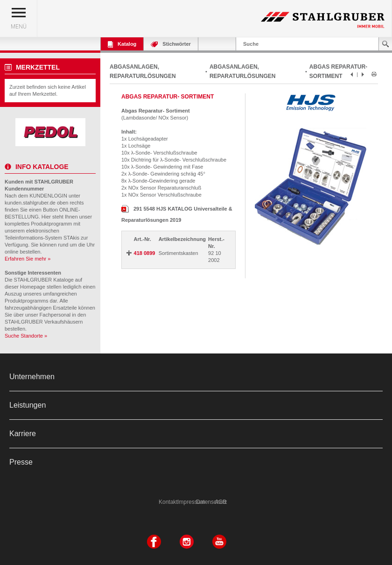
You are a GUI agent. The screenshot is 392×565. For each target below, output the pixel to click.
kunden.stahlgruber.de (30, 203)
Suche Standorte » (26, 336)
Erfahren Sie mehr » (28, 259)
